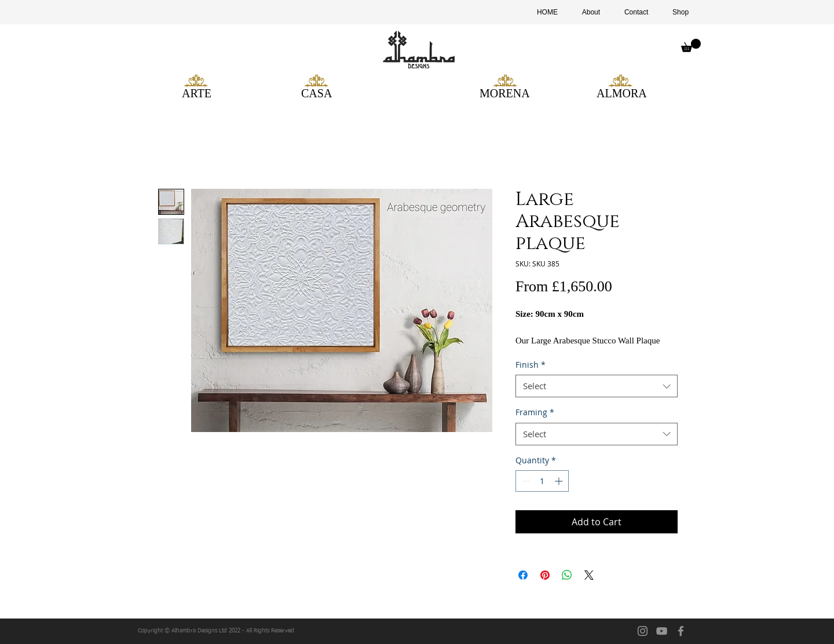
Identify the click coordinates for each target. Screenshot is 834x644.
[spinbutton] (542, 481)
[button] (691, 45)
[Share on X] (589, 575)
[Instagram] (643, 631)
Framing (535, 412)
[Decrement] (524, 481)
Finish (531, 365)
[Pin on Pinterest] (545, 575)
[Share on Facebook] (523, 575)
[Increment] (560, 481)
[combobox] (597, 386)
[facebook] (681, 631)
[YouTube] (662, 631)
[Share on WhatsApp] (567, 575)
